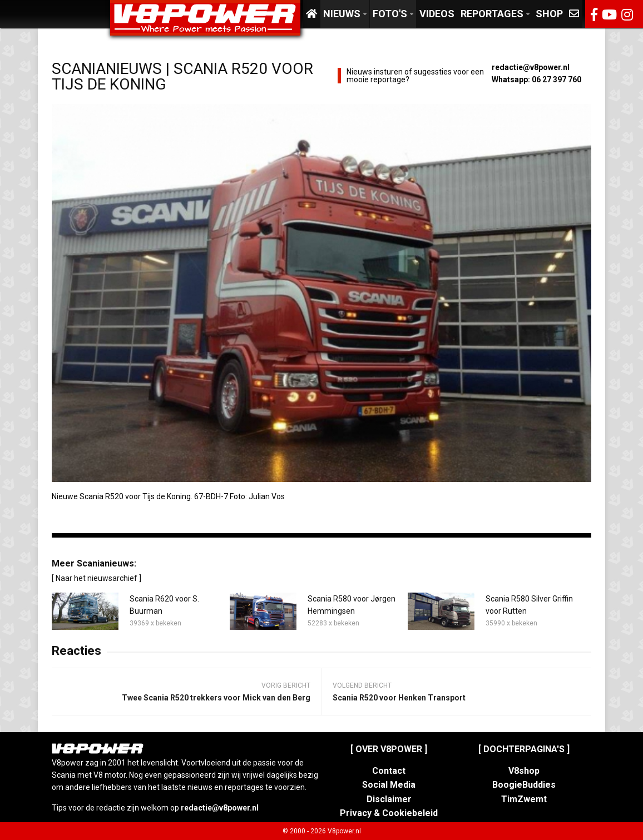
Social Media (389, 785)
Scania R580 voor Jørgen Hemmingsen (352, 605)
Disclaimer (389, 799)
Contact (389, 771)
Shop (549, 14)
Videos (437, 14)
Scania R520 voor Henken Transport (399, 698)
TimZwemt (524, 799)
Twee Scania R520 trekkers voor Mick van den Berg (216, 698)
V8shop (524, 771)
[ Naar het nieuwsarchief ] (97, 578)
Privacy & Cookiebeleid (389, 813)
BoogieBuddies (524, 785)
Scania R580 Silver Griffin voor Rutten (529, 605)
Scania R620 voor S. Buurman (164, 605)
